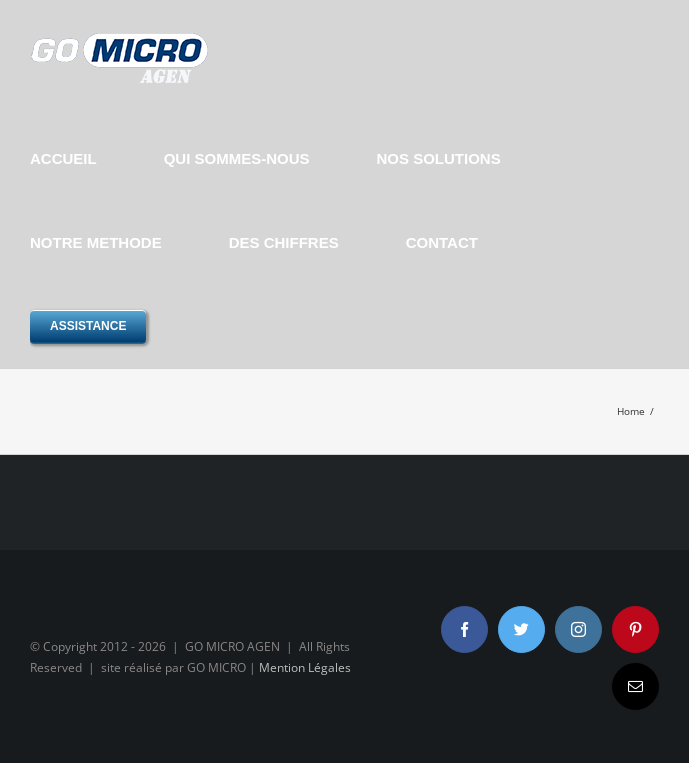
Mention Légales (305, 667)
